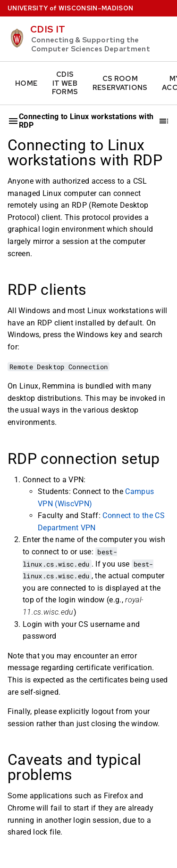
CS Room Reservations (120, 83)
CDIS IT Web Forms (65, 83)
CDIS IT (48, 29)
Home (26, 83)
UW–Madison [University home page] (70, 8)
